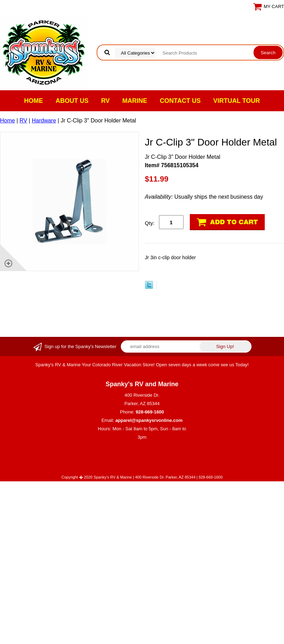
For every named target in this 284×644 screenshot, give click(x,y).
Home (34, 101)
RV (106, 101)
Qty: (150, 223)
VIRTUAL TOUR (237, 101)
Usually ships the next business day (204, 197)
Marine (135, 101)
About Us (72, 101)
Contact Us (180, 101)
